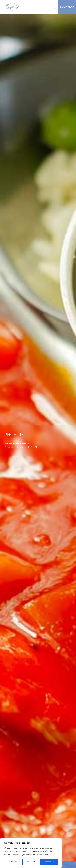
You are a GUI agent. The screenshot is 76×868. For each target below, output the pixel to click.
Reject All (31, 862)
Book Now (67, 7)
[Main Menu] (55, 7)
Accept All (49, 862)
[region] (31, 853)
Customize (13, 862)
